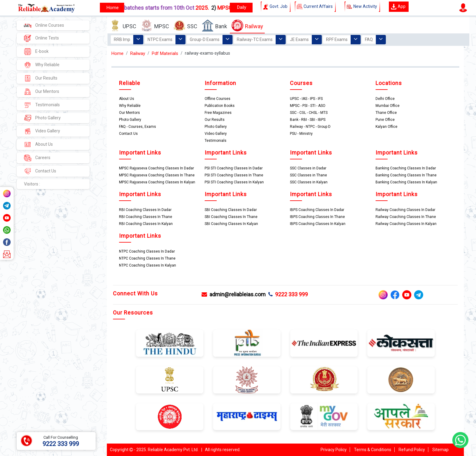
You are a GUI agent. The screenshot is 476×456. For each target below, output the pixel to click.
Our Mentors (42, 92)
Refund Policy (412, 450)
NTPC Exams (160, 39)
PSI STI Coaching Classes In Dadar (234, 168)
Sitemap (440, 450)
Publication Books (220, 106)
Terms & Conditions (373, 450)
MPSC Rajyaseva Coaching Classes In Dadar (156, 168)
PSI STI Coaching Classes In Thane (234, 175)
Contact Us (40, 171)
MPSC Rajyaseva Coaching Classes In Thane (157, 175)
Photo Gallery (42, 118)
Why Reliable (42, 65)
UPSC (123, 26)
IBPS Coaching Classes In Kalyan (318, 224)
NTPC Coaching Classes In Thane (147, 258)
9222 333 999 (288, 294)
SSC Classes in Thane (308, 175)
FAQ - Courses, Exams (138, 127)
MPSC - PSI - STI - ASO (308, 106)
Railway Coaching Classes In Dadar (405, 210)
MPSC (155, 26)
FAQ (369, 39)
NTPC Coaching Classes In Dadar (147, 251)
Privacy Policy (334, 450)
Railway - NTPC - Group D (310, 127)
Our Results (41, 78)
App (398, 7)
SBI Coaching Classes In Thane (231, 217)
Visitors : (32, 184)
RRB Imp (122, 39)
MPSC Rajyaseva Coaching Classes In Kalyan (157, 182)
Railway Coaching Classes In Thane (406, 217)
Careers (37, 158)
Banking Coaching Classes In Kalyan (406, 182)
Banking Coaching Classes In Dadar (406, 168)
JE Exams (299, 39)
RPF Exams (337, 39)
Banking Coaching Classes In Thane (406, 175)
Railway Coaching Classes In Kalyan (406, 224)
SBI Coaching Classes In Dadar (231, 210)
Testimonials (42, 105)
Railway (247, 26)
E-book (36, 52)
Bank (214, 26)
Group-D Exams (205, 39)
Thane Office (386, 113)
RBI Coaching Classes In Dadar (145, 210)
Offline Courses (218, 99)
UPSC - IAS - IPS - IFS (306, 99)
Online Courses (44, 25)
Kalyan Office (386, 127)
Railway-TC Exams (255, 39)
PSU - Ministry (301, 134)
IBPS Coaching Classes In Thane (317, 217)
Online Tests (41, 38)
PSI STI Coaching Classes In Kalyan (234, 182)
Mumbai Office (388, 106)
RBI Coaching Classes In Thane (146, 217)
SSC (185, 26)
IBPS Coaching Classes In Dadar (317, 210)
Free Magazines (218, 113)
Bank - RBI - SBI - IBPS (308, 120)
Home (117, 53)
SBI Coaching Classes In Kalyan (231, 224)
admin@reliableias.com (234, 294)
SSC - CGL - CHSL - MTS (309, 113)
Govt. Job (276, 7)
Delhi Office (385, 99)
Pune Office (385, 120)
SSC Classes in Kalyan (309, 182)
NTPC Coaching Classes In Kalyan (148, 265)
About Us (38, 145)
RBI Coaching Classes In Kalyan (146, 224)
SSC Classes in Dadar (308, 168)
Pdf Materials (165, 53)
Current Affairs (315, 7)
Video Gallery (42, 131)
